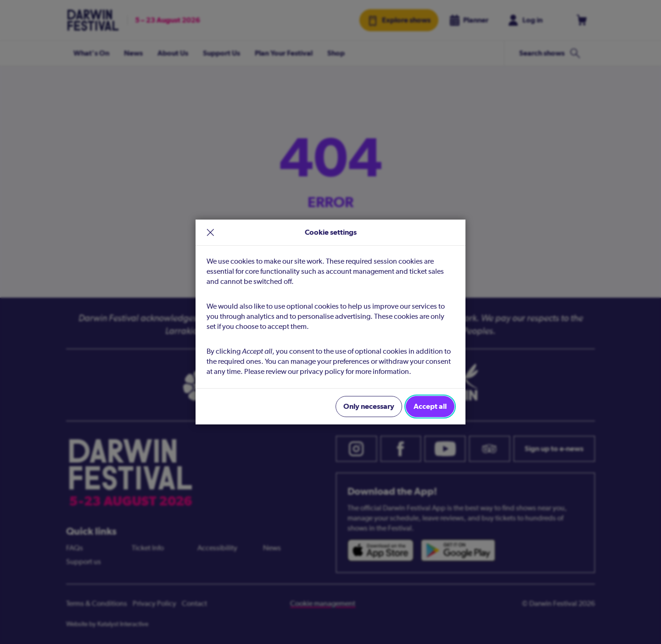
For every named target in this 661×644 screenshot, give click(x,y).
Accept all (430, 406)
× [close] (210, 232)
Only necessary (369, 406)
